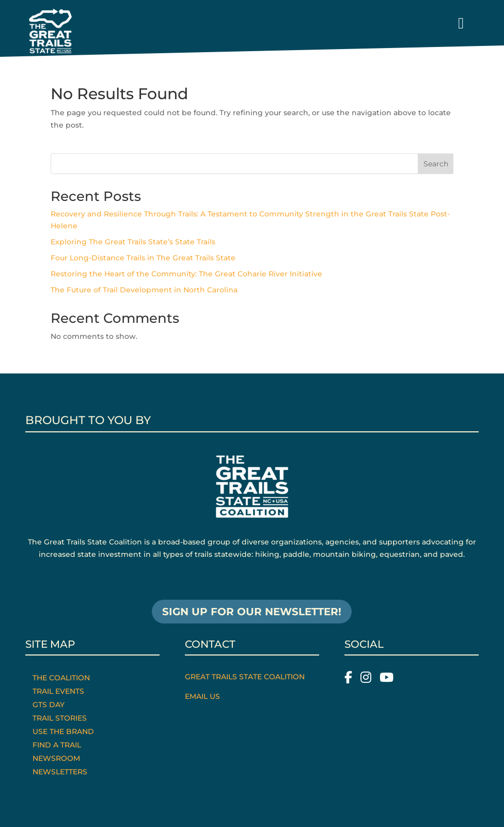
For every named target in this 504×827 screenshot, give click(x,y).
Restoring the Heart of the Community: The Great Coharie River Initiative (186, 274)
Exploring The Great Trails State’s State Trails (133, 242)
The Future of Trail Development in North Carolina (144, 290)
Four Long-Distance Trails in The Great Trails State (143, 258)
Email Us (202, 696)
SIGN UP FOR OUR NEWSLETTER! (252, 612)
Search (436, 164)
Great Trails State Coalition (245, 677)
